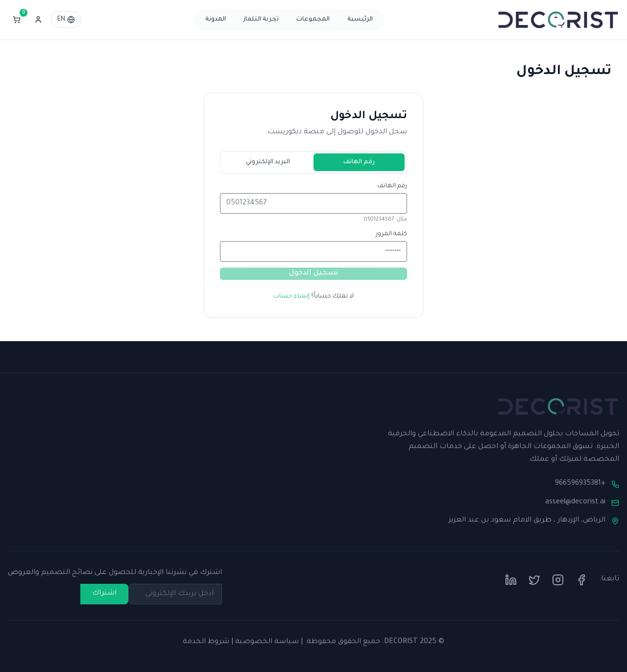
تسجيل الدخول (313, 274)
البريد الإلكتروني (268, 162)
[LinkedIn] (511, 580)
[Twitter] (534, 580)
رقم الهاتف (359, 162)
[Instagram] (558, 580)
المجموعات (313, 20)
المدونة (216, 20)
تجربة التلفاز (261, 20)
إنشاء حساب (291, 297)
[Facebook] (581, 580)
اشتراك (104, 594)
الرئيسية (360, 20)
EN (66, 20)
